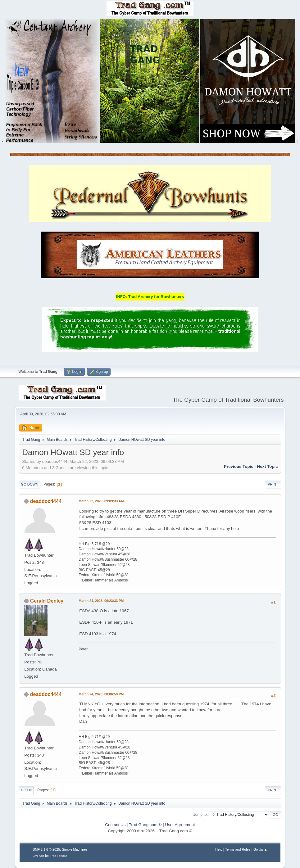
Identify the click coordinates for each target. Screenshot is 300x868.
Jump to (200, 815)
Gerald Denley (47, 601)
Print (273, 484)
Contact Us (115, 825)
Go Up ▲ (260, 849)
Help (219, 849)
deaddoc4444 (46, 501)
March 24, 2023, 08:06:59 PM (101, 694)
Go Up (26, 790)
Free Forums (59, 856)
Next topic (268, 466)
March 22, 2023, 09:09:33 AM (101, 501)
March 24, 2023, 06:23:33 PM (101, 601)
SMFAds (38, 856)
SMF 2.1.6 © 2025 (46, 849)
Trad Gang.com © (145, 825)
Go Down (30, 484)
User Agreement (180, 825)
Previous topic (239, 466)
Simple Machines (75, 849)
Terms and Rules (238, 849)
